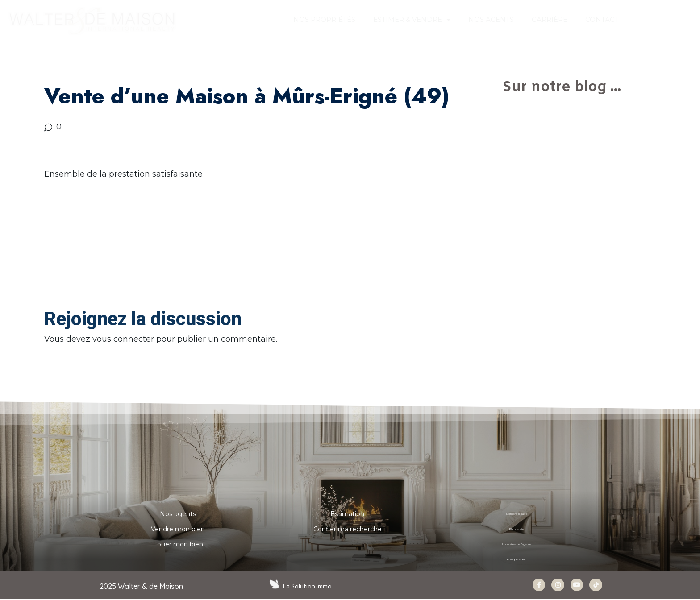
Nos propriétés (324, 19)
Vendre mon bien (178, 529)
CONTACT (602, 19)
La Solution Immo (308, 586)
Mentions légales (517, 514)
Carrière (550, 19)
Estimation (347, 514)
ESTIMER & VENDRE (412, 20)
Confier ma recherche (348, 529)
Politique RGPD (517, 559)
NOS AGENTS (491, 19)
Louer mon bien (178, 544)
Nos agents (178, 514)
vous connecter (123, 339)
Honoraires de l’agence (517, 544)
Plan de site (517, 529)
